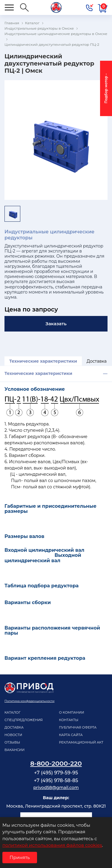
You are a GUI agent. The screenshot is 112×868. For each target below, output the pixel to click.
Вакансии (14, 750)
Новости (13, 735)
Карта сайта (71, 735)
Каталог (13, 712)
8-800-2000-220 (56, 763)
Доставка (97, 361)
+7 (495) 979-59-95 (56, 773)
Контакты (69, 720)
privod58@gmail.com (56, 788)
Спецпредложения (24, 720)
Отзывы (12, 742)
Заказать (56, 324)
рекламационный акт (81, 742)
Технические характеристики (43, 361)
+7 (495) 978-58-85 (56, 780)
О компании (72, 712)
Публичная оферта (78, 727)
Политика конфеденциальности (29, 701)
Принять (20, 857)
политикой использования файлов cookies (52, 845)
